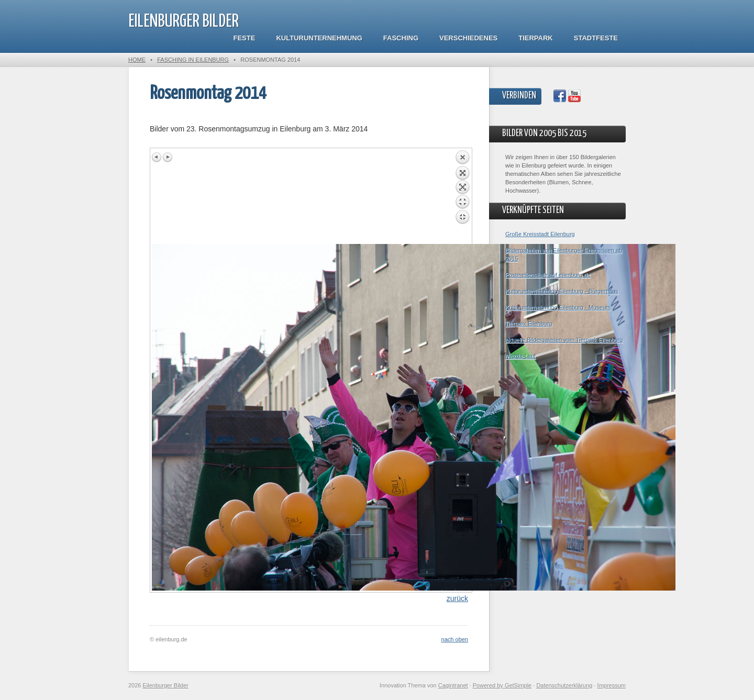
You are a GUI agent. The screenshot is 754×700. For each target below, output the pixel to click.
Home (137, 60)
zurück (457, 598)
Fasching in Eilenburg (193, 60)
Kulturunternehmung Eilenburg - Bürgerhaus (562, 291)
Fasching (401, 38)
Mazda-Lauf (520, 356)
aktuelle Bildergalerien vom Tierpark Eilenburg (564, 340)
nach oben (455, 639)
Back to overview (462, 197)
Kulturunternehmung (319, 38)
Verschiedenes (468, 38)
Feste (245, 38)
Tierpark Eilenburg (529, 324)
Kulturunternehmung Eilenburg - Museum (558, 307)
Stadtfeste (596, 38)
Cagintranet (453, 685)
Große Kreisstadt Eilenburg (540, 234)
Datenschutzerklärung (564, 685)
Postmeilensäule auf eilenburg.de (548, 275)
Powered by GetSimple (502, 685)
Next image (168, 157)
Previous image (157, 157)
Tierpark (535, 38)
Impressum (612, 685)
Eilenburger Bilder (184, 22)
